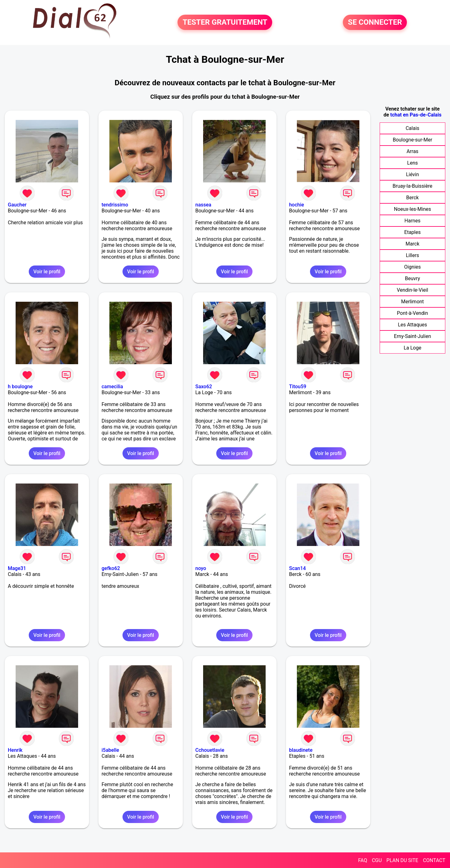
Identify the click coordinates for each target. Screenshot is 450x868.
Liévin (412, 174)
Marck (412, 244)
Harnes (412, 221)
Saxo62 (204, 387)
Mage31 (17, 568)
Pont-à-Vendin (412, 313)
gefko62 (111, 568)
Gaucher (17, 205)
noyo (201, 568)
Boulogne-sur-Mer (412, 140)
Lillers (412, 255)
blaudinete (301, 750)
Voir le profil (47, 272)
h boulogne (20, 387)
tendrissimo (115, 205)
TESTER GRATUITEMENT (225, 22)
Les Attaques (412, 325)
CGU (377, 860)
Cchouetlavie (210, 750)
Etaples (413, 232)
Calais (412, 128)
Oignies (412, 267)
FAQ (363, 860)
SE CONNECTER (375, 22)
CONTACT (434, 860)
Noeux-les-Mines (413, 209)
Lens (412, 163)
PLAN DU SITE (402, 860)
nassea (203, 205)
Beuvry (412, 278)
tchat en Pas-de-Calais (416, 115)
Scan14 (297, 568)
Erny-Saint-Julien (413, 336)
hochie (297, 205)
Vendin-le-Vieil (412, 290)
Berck (412, 198)
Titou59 (298, 387)
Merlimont (412, 302)
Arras (412, 151)
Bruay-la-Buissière (412, 186)
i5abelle (110, 750)
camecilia (112, 387)
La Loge (413, 348)
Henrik (15, 750)
